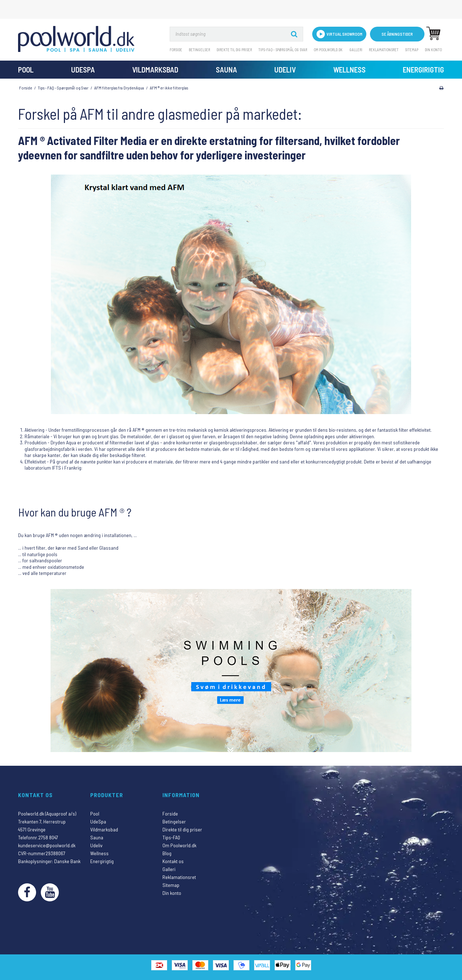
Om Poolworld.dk (328, 50)
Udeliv (285, 69)
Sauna (226, 69)
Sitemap (412, 50)
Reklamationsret (384, 50)
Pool (26, 69)
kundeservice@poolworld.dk (47, 845)
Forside (176, 50)
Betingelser (199, 50)
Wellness (349, 69)
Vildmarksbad (155, 69)
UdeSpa (83, 69)
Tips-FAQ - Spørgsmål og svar (283, 50)
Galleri (356, 50)
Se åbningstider (397, 34)
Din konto (433, 50)
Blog (167, 853)
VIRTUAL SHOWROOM (339, 34)
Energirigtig (423, 69)
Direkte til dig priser (234, 50)
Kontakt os (173, 861)
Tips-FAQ (171, 837)
